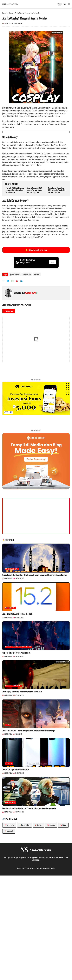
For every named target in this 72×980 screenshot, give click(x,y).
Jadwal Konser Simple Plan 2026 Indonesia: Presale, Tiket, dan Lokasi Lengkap (57, 190)
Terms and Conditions (41, 857)
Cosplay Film (27, 274)
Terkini (8, 724)
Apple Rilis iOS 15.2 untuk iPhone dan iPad (17, 614)
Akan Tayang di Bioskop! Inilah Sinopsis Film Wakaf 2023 (22, 691)
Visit (52, 262)
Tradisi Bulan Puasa (12, 569)
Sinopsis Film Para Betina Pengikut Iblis (18, 646)
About (6, 857)
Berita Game (10, 825)
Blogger (39, 825)
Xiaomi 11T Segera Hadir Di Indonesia (16, 769)
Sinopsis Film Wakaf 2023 (13, 685)
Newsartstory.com (10, 4)
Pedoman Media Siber (56, 857)
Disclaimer (13, 857)
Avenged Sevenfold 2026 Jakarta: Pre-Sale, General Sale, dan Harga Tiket (35, 190)
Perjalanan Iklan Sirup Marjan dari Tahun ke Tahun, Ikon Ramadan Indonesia (29, 808)
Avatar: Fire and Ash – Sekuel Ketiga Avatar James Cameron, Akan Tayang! (28, 730)
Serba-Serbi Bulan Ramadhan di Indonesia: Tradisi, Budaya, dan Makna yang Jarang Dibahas (35, 575)
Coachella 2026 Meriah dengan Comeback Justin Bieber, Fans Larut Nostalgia (15, 190)
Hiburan (11, 13)
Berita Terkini (25, 825)
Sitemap (30, 857)
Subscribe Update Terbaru (36, 250)
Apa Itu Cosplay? (15, 274)
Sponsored (10, 831)
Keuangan (52, 825)
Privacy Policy (22, 857)
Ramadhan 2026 (10, 802)
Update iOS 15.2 (10, 608)
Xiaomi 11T (9, 763)
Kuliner (64, 825)
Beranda (5, 13)
